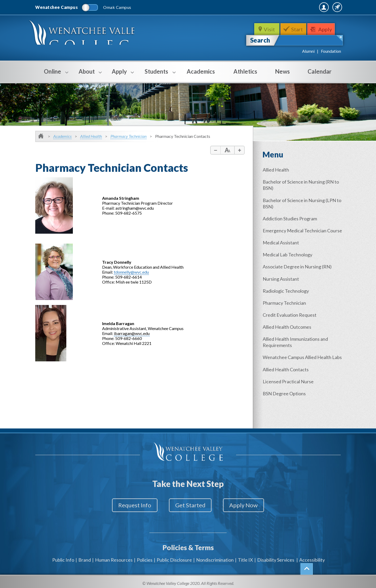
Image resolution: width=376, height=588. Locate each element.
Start (298, 29)
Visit (269, 29)
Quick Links (327, 7)
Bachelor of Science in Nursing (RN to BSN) (302, 185)
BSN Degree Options (285, 401)
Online (53, 75)
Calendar (320, 71)
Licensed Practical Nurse (289, 389)
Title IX (245, 557)
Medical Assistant (282, 247)
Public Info (63, 557)
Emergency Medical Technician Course (296, 232)
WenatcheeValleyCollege (86, 36)
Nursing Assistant (282, 283)
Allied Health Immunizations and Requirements (296, 344)
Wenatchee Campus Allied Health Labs (298, 362)
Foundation (331, 51)
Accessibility (312, 557)
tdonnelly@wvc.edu (131, 272)
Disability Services (276, 557)
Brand (85, 557)
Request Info (130, 505)
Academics (201, 71)
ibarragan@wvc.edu (132, 333)
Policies (145, 557)
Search (260, 40)
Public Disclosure (174, 557)
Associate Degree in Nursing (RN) (298, 271)
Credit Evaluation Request (291, 318)
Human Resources (114, 557)
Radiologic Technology (287, 294)
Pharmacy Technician (128, 136)
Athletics (245, 71)
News (282, 71)
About (87, 75)
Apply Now (248, 505)
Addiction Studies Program (291, 217)
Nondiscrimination (215, 557)
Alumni (308, 51)
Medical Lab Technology (289, 259)
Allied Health (91, 136)
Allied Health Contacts (287, 377)
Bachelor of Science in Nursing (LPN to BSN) (300, 203)
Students (156, 75)
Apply (327, 29)
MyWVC (284, 7)
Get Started (190, 505)
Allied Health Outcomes (288, 330)
